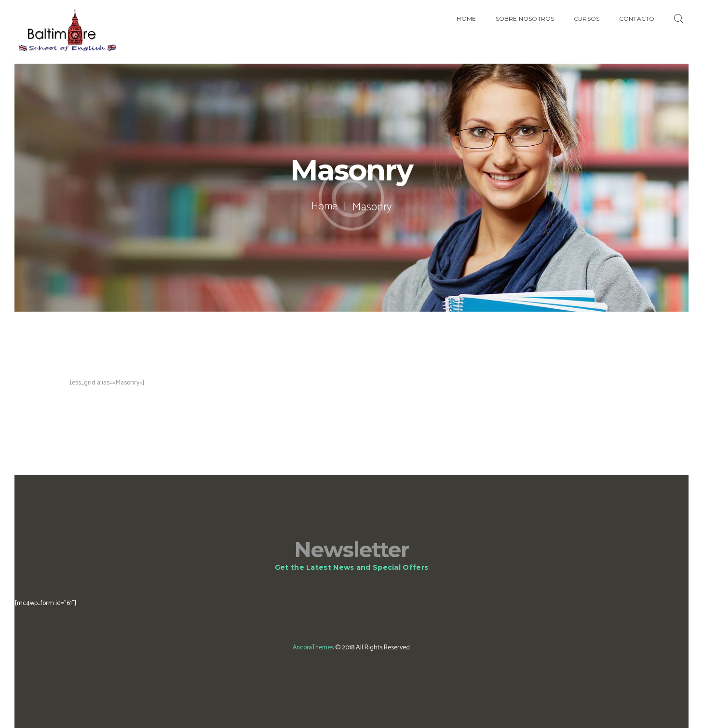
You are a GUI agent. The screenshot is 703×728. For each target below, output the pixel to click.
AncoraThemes (313, 648)
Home (325, 207)
